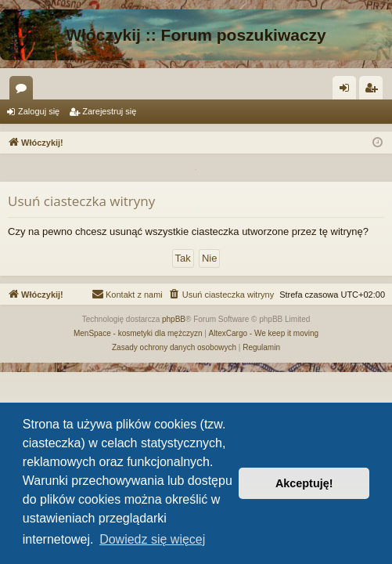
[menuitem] (221, 295)
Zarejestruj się (109, 111)
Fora (24, 91)
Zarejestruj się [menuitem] (374, 91)
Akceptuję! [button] (304, 483)
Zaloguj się (39, 111)
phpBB (174, 319)
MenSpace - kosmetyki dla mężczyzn (138, 333)
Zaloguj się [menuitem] (348, 91)
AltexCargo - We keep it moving (264, 333)
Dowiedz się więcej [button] (152, 539)
